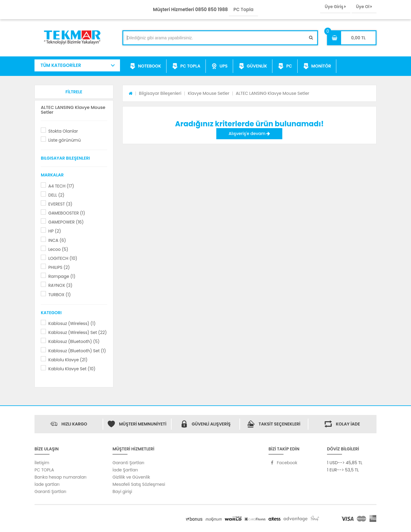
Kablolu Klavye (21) (68, 360)
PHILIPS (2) (59, 267)
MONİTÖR (317, 66)
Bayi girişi (122, 491)
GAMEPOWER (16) (66, 222)
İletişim (42, 463)
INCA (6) (57, 240)
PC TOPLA (186, 66)
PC (285, 66)
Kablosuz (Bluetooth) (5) (74, 341)
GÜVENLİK (253, 66)
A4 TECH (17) (61, 186)
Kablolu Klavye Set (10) (72, 369)
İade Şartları (125, 470)
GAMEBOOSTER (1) (67, 213)
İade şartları (47, 484)
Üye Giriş (335, 7)
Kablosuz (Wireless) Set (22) (78, 332)
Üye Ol (364, 7)
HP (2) (55, 231)
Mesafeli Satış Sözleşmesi (139, 484)
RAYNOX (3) (60, 285)
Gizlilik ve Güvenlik (131, 477)
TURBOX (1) (60, 295)
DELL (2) (56, 195)
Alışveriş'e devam (249, 134)
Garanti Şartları (50, 491)
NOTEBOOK (145, 66)
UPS (219, 66)
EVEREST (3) (60, 204)
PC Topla (243, 9)
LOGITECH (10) (63, 258)
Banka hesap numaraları (60, 477)
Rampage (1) (62, 276)
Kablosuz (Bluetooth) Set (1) (77, 351)
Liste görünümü (64, 140)
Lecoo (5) (58, 249)
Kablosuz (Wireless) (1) (72, 323)
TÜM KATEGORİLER (61, 65)
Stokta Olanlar (63, 131)
